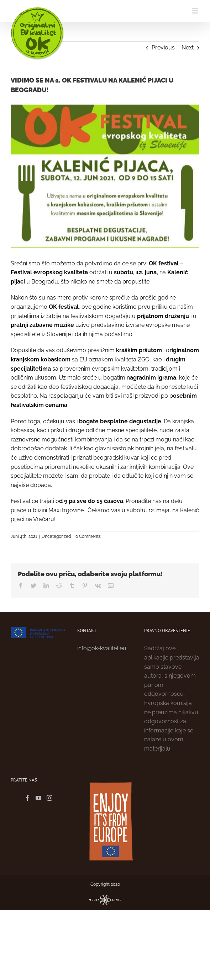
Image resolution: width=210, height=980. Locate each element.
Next (188, 47)
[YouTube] (38, 798)
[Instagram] (49, 798)
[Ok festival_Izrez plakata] (105, 176)
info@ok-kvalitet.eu (102, 648)
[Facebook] (27, 798)
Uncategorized (56, 536)
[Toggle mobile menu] (196, 11)
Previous (163, 47)
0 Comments (88, 536)
